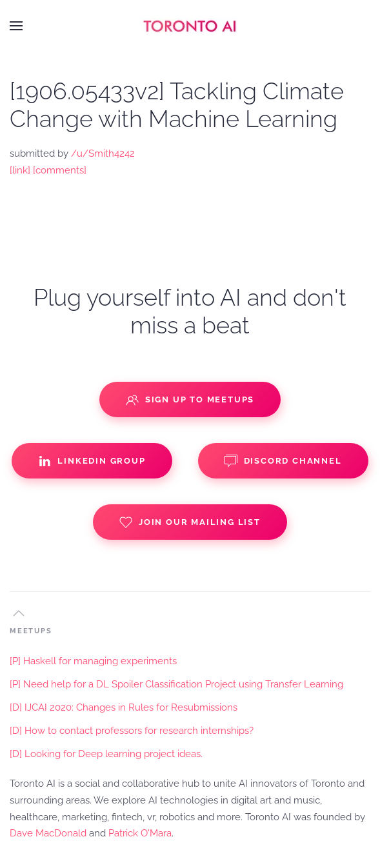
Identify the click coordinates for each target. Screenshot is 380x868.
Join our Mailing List (190, 522)
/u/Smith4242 (103, 153)
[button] (16, 26)
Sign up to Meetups (190, 400)
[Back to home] (190, 26)
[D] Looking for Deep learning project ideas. (106, 754)
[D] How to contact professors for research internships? (132, 731)
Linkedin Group (92, 461)
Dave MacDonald (48, 833)
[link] (20, 170)
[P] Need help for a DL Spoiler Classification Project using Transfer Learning (176, 684)
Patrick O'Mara (140, 833)
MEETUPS (31, 631)
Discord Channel (283, 461)
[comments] (60, 170)
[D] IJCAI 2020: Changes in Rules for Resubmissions (124, 707)
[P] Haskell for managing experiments (93, 661)
